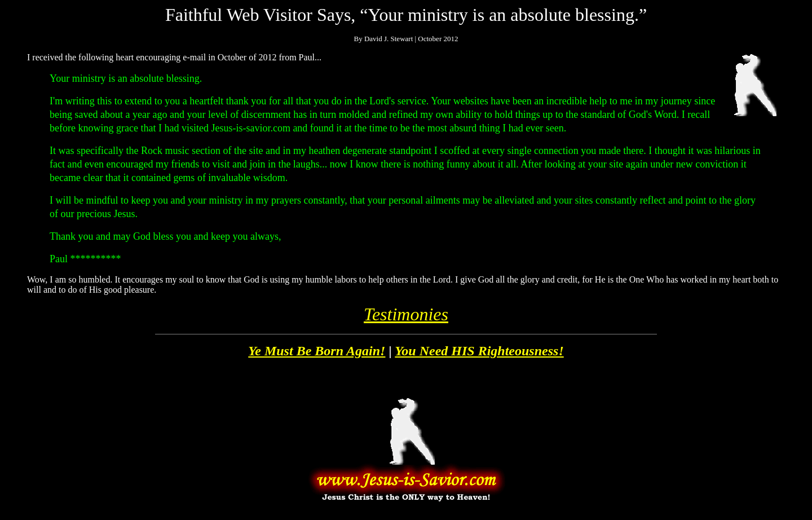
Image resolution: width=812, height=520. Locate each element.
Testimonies (406, 314)
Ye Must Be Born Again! (317, 351)
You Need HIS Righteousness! (479, 351)
